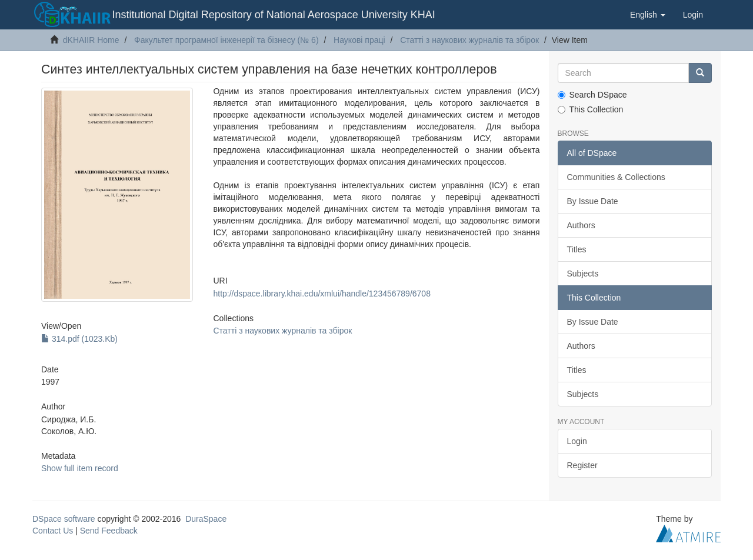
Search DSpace (592, 95)
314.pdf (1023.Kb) (79, 339)
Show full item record (80, 468)
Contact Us (53, 531)
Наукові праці (359, 40)
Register (582, 465)
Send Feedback (109, 531)
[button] (648, 15)
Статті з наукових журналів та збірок (469, 40)
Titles (577, 249)
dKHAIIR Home (91, 40)
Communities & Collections (616, 177)
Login (577, 441)
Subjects (583, 274)
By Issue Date (593, 201)
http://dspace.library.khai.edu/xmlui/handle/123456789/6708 (321, 294)
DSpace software (64, 519)
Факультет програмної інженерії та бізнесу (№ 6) (226, 40)
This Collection (591, 109)
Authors (581, 225)
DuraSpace (206, 519)
